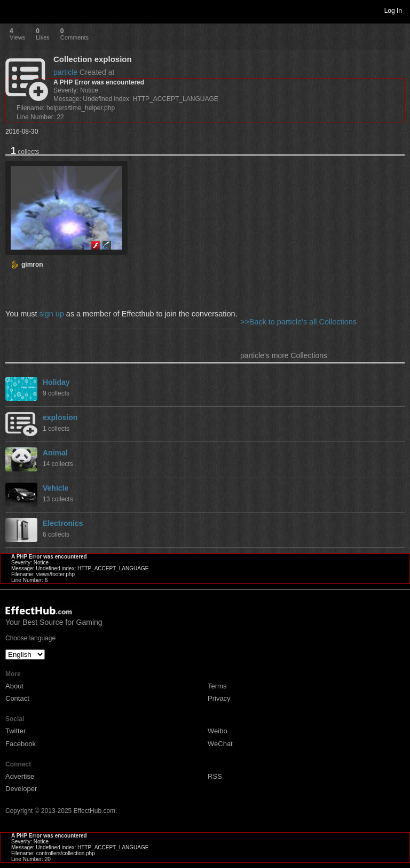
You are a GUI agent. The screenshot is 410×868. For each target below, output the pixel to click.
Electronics (63, 523)
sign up (51, 314)
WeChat (220, 744)
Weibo (218, 731)
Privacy (219, 698)
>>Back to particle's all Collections (298, 322)
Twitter (15, 731)
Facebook (21, 744)
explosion (60, 417)
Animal (55, 453)
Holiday (56, 382)
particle (65, 72)
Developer (21, 789)
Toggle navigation (13, 10)
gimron (32, 265)
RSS (215, 776)
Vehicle (56, 488)
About (14, 686)
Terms (217, 686)
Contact (17, 698)
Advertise (20, 776)
